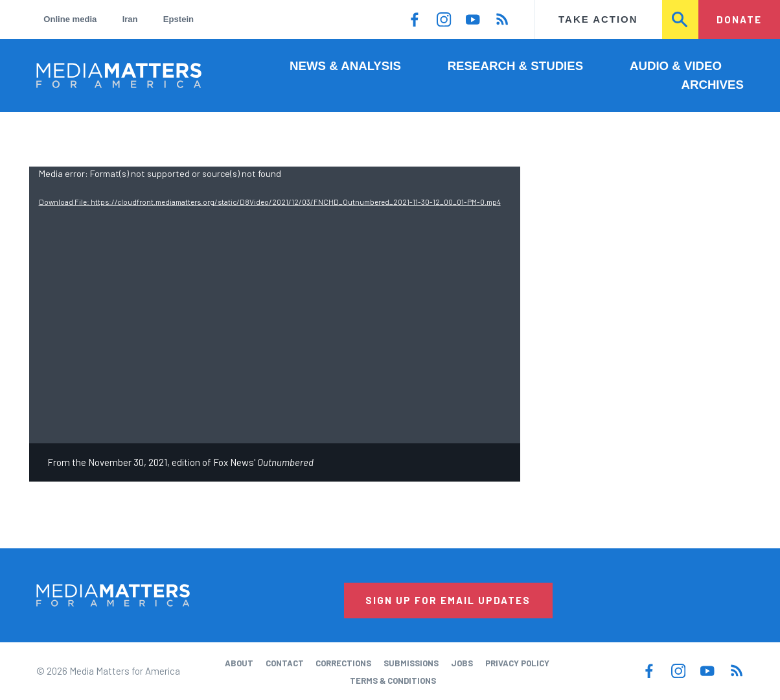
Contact (285, 663)
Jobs (462, 663)
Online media (70, 19)
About (239, 663)
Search (681, 19)
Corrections (343, 663)
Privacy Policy (517, 663)
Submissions (411, 663)
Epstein (178, 19)
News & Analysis (345, 66)
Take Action (598, 19)
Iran (130, 19)
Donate (739, 19)
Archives (712, 85)
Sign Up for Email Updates (448, 600)
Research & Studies (516, 66)
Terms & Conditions (393, 681)
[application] (275, 305)
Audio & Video (676, 66)
